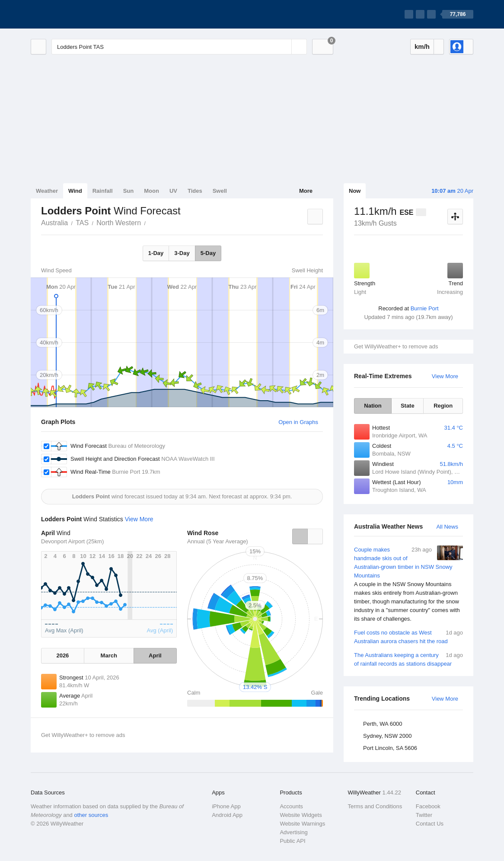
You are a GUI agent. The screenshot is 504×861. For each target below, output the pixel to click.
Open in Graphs (298, 422)
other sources (91, 815)
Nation (373, 406)
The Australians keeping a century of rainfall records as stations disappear (408, 659)
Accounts (291, 806)
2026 (62, 655)
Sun (129, 191)
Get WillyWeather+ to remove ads (396, 346)
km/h (422, 46)
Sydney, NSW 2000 (387, 736)
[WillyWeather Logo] (71, 14)
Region (443, 406)
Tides (195, 191)
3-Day (182, 253)
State (408, 406)
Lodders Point (150, 222)
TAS (82, 223)
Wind (75, 191)
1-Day (156, 253)
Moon (152, 191)
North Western (119, 223)
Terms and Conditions (375, 806)
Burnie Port (425, 308)
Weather (47, 191)
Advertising (293, 832)
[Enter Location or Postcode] (179, 47)
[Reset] (284, 47)
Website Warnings (302, 824)
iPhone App (226, 806)
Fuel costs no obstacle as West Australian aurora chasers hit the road (408, 636)
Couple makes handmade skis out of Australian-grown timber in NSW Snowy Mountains (408, 584)
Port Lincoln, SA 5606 (390, 748)
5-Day (208, 253)
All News (447, 527)
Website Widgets (301, 815)
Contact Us (430, 824)
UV (173, 191)
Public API (292, 841)
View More (445, 376)
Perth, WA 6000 (383, 724)
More (306, 191)
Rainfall (103, 191)
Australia (54, 223)
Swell (220, 191)
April (155, 655)
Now (355, 191)
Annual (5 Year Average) (218, 541)
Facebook (428, 806)
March (109, 655)
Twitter (424, 815)
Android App (227, 815)
